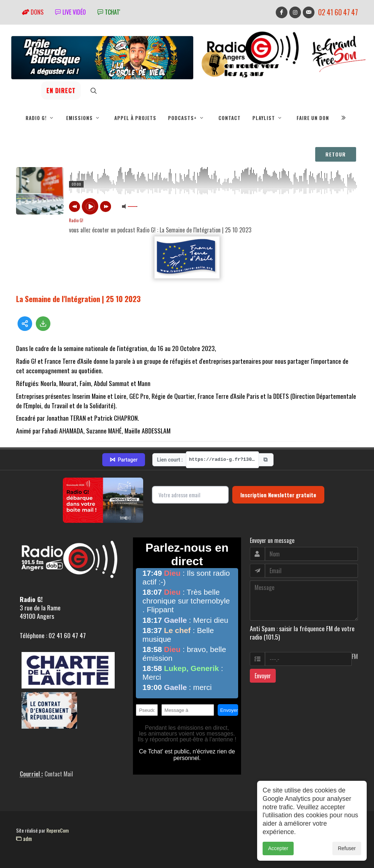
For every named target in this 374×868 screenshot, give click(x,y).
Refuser (347, 848)
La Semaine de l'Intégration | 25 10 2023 (78, 299)
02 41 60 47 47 (338, 12)
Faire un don (313, 118)
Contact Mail (59, 774)
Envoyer (263, 676)
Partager (123, 460)
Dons (33, 12)
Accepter (278, 848)
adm (24, 838)
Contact (230, 118)
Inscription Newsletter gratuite (278, 495)
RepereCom (58, 830)
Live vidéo (70, 12)
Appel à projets (135, 118)
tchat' (109, 12)
